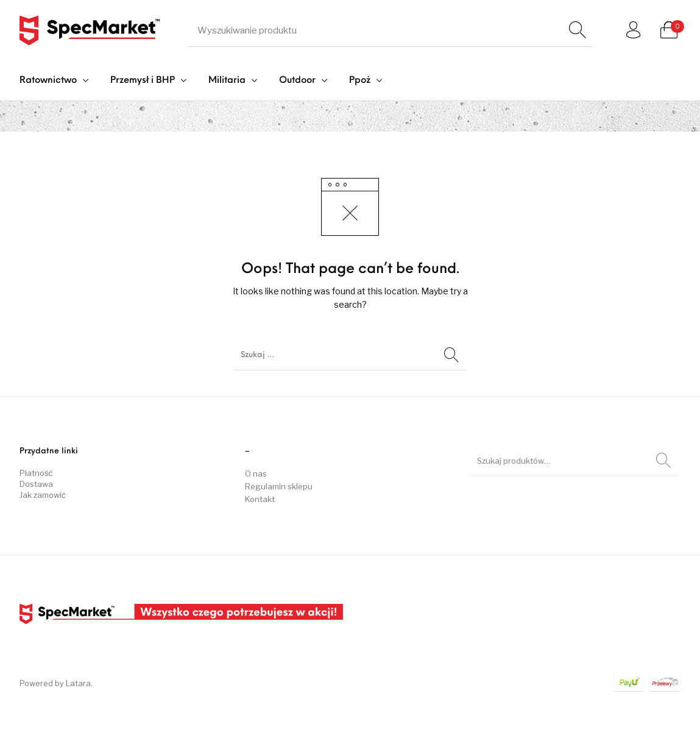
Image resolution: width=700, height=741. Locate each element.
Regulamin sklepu (279, 486)
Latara (78, 683)
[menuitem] (54, 81)
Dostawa (36, 484)
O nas (256, 473)
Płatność (36, 473)
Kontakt (260, 499)
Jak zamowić (43, 495)
